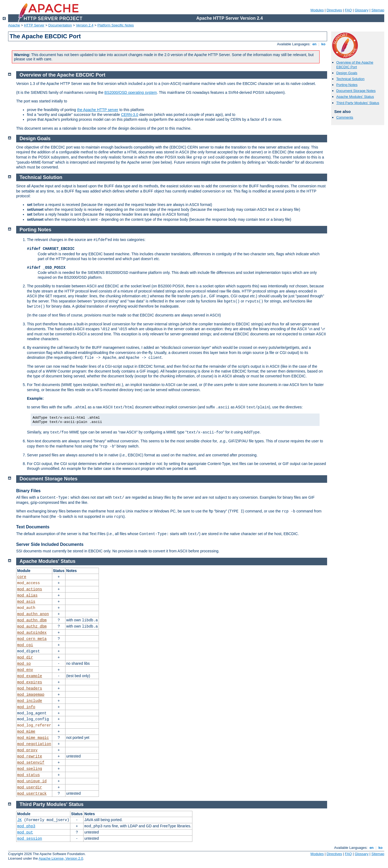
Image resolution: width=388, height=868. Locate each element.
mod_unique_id (32, 781)
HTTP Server (34, 25)
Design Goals (347, 73)
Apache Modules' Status (355, 97)
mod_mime (26, 732)
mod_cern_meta (32, 639)
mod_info (26, 707)
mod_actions (30, 589)
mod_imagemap (31, 695)
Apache (14, 25)
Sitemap (378, 10)
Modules (317, 10)
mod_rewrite (30, 756)
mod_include (30, 701)
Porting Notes (347, 85)
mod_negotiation (34, 744)
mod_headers (30, 688)
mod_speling (30, 769)
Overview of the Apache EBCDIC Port (355, 65)
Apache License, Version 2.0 (61, 858)
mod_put (25, 832)
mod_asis (26, 602)
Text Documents (33, 527)
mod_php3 (26, 826)
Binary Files (28, 491)
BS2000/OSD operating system (131, 92)
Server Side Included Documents (50, 544)
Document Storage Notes (356, 91)
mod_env (25, 670)
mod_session (30, 839)
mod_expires (30, 682)
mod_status (29, 775)
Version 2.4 (85, 25)
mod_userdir (30, 787)
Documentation (60, 25)
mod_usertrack (32, 794)
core (22, 577)
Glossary (361, 10)
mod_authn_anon (33, 614)
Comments (345, 117)
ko (323, 44)
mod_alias (27, 595)
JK (20, 820)
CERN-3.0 (130, 115)
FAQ (348, 10)
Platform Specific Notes (116, 25)
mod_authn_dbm (32, 620)
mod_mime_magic (33, 738)
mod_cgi (25, 645)
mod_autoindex (32, 633)
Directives (334, 10)
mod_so (24, 664)
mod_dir (25, 657)
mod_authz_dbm (32, 626)
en (314, 44)
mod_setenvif (31, 763)
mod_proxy (27, 750)
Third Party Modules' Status (358, 103)
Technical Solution (350, 79)
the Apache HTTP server (98, 110)
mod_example (30, 676)
